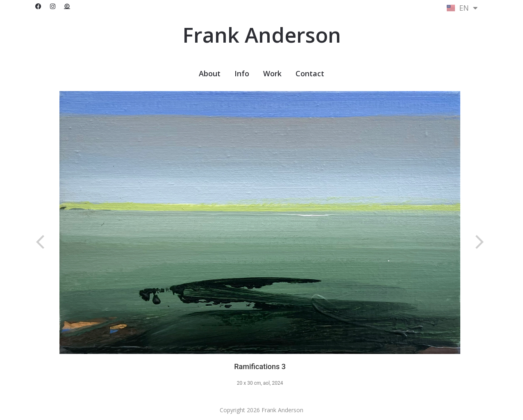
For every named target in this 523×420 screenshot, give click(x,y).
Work (272, 73)
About (210, 73)
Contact (310, 73)
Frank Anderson (262, 35)
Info (242, 73)
